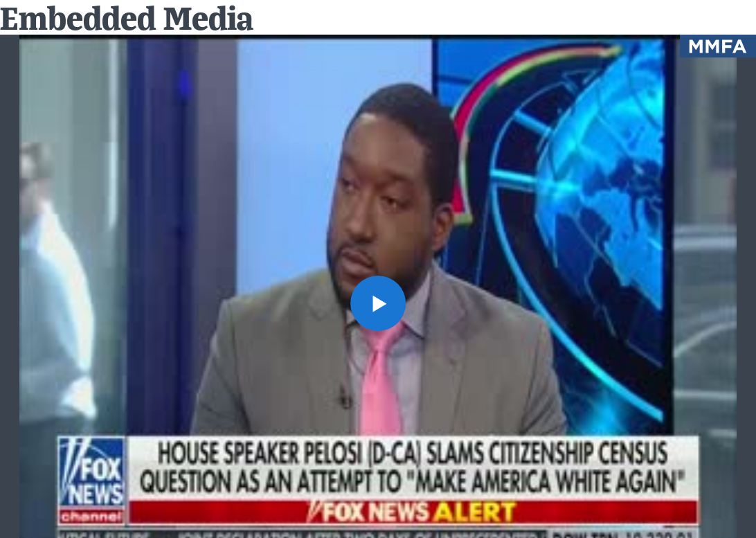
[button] (378, 303)
